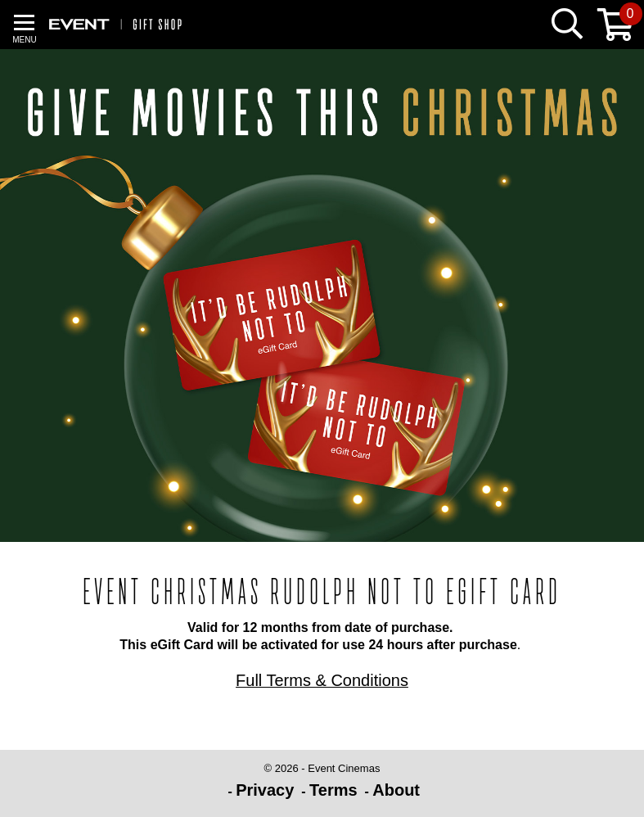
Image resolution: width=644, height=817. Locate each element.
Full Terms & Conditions (322, 680)
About (396, 790)
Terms (333, 790)
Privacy (265, 790)
